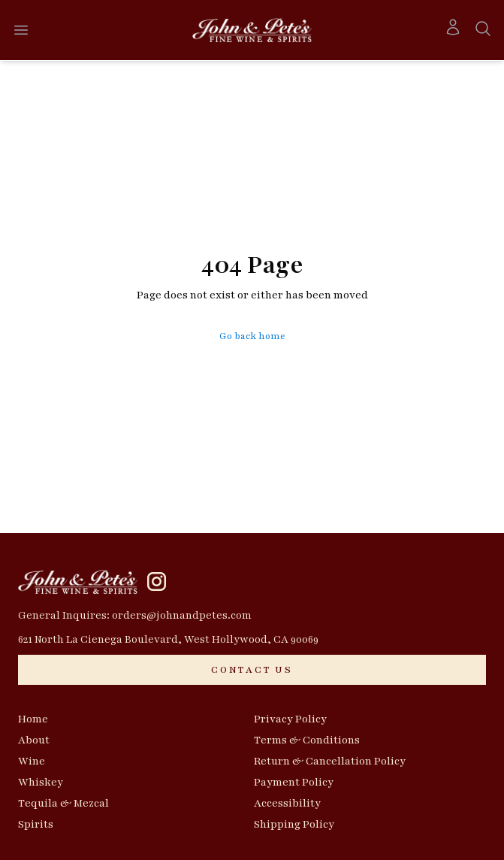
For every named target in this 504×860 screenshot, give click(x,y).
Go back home (252, 336)
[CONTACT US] (252, 670)
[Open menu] (21, 30)
